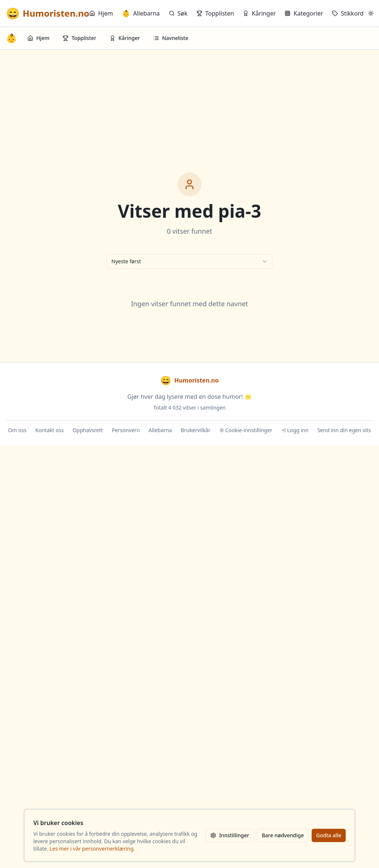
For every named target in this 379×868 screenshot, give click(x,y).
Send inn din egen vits (344, 430)
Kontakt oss (49, 430)
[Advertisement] (189, 105)
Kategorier (304, 13)
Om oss (17, 430)
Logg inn (295, 430)
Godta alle (329, 835)
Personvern (126, 430)
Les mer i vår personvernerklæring (92, 849)
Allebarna (141, 13)
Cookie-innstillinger (246, 430)
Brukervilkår (195, 430)
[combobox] (189, 261)
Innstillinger (230, 835)
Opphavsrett (88, 430)
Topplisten (215, 13)
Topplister (79, 38)
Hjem (101, 13)
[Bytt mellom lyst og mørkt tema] (371, 13)
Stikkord (348, 13)
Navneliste (171, 38)
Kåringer (259, 13)
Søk (178, 13)
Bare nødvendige (283, 835)
